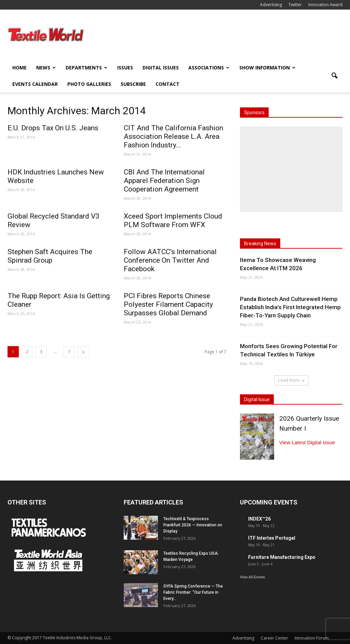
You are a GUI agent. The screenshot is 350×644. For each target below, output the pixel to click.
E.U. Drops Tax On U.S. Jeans (53, 128)
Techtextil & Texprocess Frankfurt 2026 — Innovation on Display (193, 525)
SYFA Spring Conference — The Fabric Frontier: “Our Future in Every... (193, 592)
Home (19, 68)
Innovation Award (325, 5)
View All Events (252, 577)
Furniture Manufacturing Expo (282, 557)
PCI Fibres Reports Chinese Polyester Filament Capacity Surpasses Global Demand (168, 304)
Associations (209, 68)
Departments (86, 68)
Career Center (274, 638)
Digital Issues (161, 68)
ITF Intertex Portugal (272, 538)
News (46, 68)
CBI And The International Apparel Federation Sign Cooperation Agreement (164, 181)
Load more (291, 380)
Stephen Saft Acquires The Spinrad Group (50, 256)
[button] (334, 76)
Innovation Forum (312, 638)
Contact (167, 84)
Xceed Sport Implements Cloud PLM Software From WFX (173, 220)
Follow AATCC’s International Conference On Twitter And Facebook (170, 260)
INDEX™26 (259, 519)
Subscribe (133, 84)
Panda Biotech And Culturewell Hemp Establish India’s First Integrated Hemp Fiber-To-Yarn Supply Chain (290, 307)
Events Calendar (35, 84)
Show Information (267, 68)
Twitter (295, 5)
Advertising (271, 5)
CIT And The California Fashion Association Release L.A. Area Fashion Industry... (173, 136)
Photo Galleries (89, 84)
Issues (125, 68)
